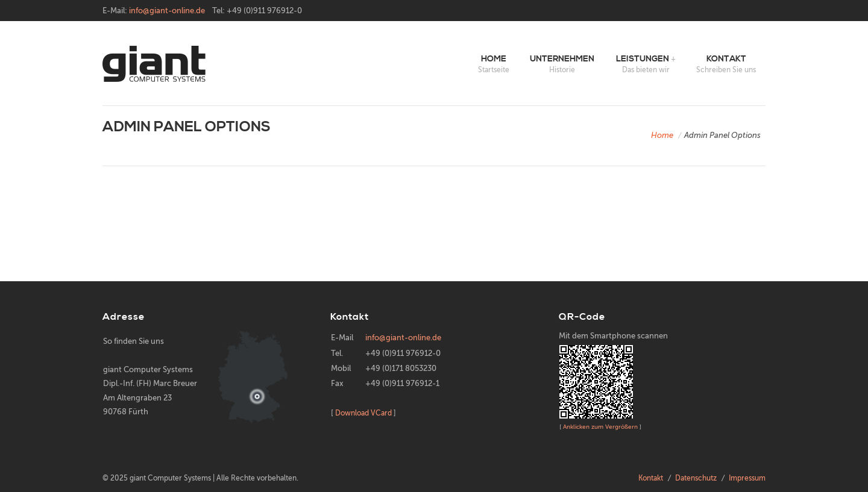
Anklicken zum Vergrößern (600, 427)
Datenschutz (696, 478)
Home (494, 59)
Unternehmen (562, 59)
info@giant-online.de (167, 11)
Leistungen (643, 59)
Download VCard (363, 413)
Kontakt (726, 59)
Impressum (747, 478)
